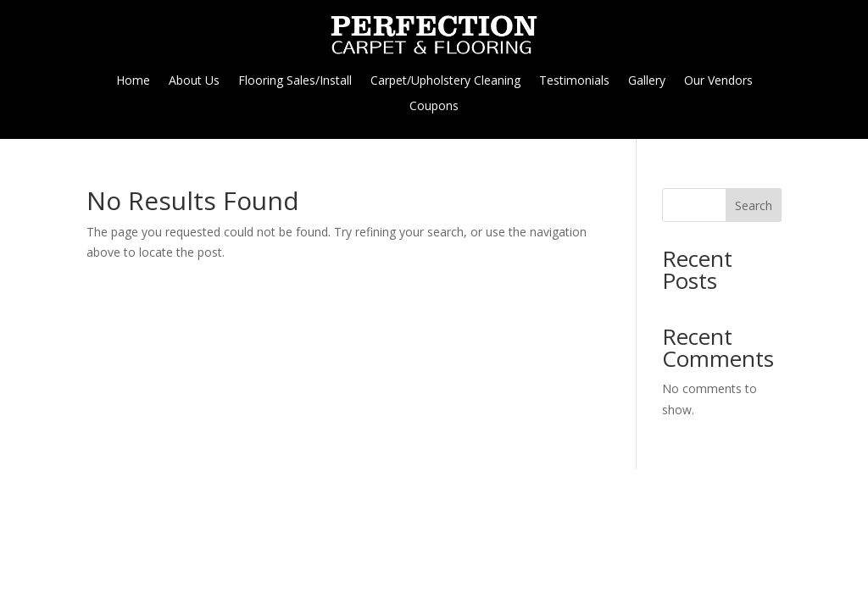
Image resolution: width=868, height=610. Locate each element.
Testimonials (574, 81)
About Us (194, 81)
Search (754, 205)
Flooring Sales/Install (295, 81)
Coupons (434, 107)
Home (133, 81)
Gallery (647, 81)
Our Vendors (718, 81)
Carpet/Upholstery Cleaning (445, 81)
